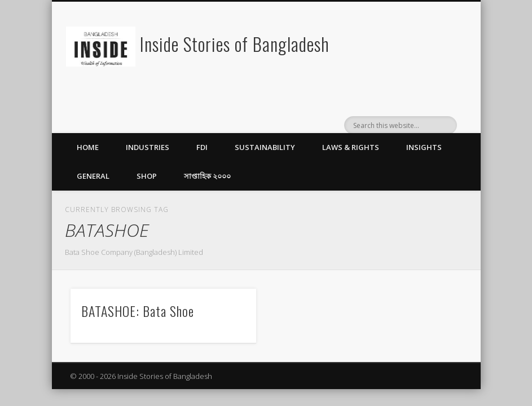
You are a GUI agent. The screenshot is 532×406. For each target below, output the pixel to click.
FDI (202, 147)
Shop (147, 176)
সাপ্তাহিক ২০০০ (207, 176)
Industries (148, 147)
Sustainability (265, 147)
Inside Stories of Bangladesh (235, 44)
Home (88, 147)
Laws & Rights (351, 147)
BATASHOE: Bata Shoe (138, 311)
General (93, 176)
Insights (424, 147)
